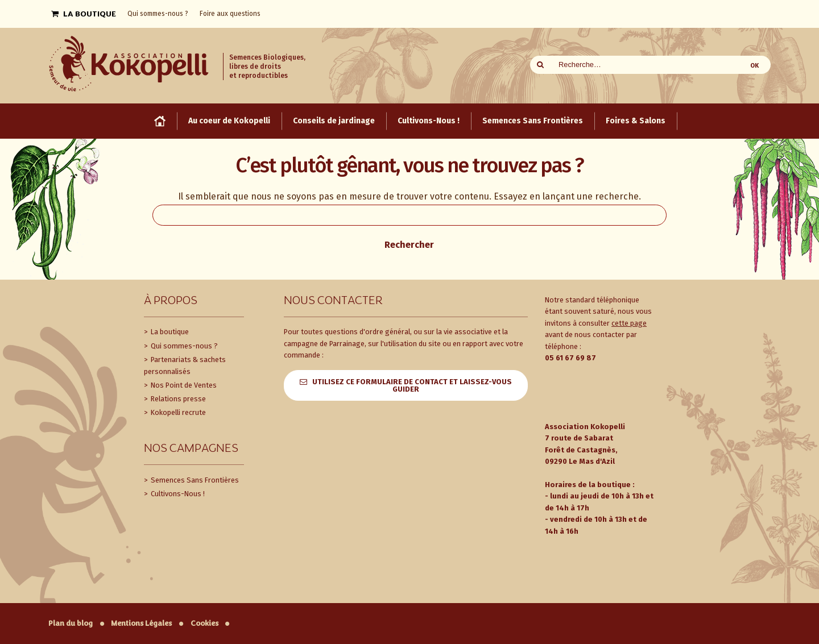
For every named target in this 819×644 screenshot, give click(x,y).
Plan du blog (71, 623)
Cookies (204, 623)
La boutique (169, 332)
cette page (629, 323)
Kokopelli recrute (177, 412)
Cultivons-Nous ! (177, 494)
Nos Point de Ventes (183, 385)
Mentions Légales (141, 623)
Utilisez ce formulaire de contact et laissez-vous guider (412, 385)
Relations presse (177, 399)
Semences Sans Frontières (194, 480)
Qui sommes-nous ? (183, 346)
